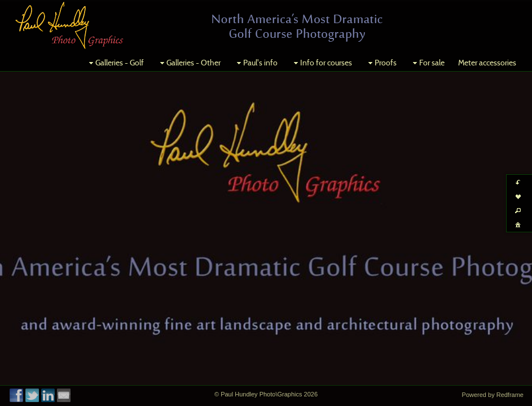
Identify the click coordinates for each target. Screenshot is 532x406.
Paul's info (256, 63)
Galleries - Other (189, 63)
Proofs (381, 63)
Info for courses (322, 63)
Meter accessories (487, 63)
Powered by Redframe (493, 395)
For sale (427, 63)
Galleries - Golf (115, 63)
